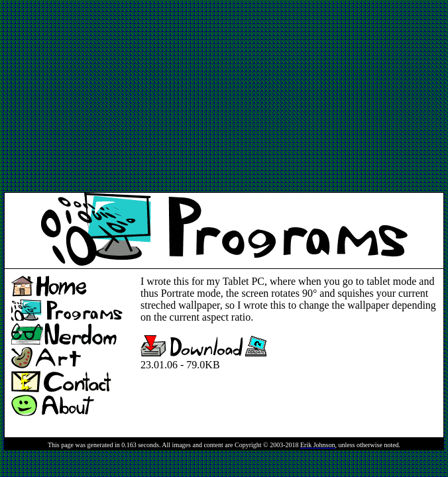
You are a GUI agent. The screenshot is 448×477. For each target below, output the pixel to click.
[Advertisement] (159, 97)
